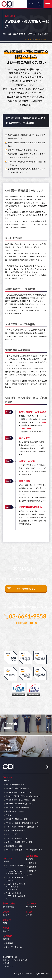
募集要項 (9, 946)
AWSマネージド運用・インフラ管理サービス (24, 852)
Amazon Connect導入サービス (19, 806)
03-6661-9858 (25, 429)
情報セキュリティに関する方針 (15, 963)
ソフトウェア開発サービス (17, 841)
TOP (15, 40)
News (14, 932)
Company (38, 859)
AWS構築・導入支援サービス (40, 40)
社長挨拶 (33, 865)
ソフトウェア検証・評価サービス (19, 844)
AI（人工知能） (12, 837)
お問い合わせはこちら (26, 590)
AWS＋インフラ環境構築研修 (18, 810)
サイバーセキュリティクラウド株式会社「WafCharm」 (16, 889)
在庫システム (11, 818)
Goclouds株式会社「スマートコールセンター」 (16, 898)
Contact (38, 907)
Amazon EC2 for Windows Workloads (23, 798)
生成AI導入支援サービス (16, 833)
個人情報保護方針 (10, 960)
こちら (43, 423)
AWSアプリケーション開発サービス (20, 802)
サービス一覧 (23, 40)
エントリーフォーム (14, 949)
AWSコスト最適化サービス (17, 821)
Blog (14, 923)
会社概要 (33, 873)
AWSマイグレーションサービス (18, 795)
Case (14, 915)
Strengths (14, 907)
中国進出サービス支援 (15, 814)
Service (26, 781)
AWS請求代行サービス (15, 787)
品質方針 (6, 966)
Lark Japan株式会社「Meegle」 (15, 881)
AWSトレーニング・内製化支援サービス (22, 825)
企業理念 (33, 869)
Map (38, 915)
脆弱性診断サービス (14, 848)
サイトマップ (8, 969)
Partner (14, 862)
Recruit (14, 940)
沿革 (31, 877)
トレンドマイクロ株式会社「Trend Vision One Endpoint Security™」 (16, 872)
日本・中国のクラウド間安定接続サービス (23, 829)
